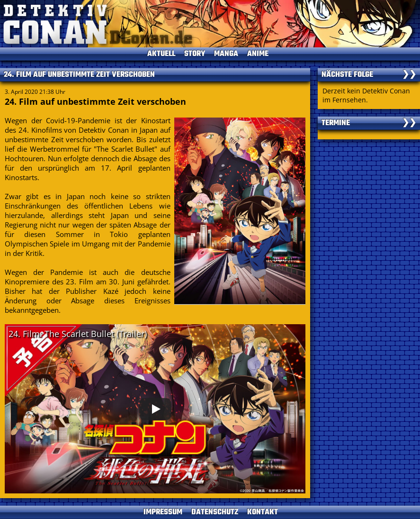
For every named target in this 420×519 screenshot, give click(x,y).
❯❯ (409, 75)
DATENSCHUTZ (215, 512)
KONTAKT (263, 512)
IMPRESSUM (163, 512)
